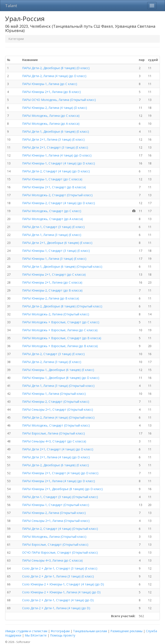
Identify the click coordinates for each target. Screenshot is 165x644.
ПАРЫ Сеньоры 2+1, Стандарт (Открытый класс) (58, 409)
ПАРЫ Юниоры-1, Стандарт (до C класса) (52, 179)
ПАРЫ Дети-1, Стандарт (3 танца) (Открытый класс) (60, 497)
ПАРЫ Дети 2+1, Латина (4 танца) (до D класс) (56, 457)
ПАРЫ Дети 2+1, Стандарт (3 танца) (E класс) (55, 147)
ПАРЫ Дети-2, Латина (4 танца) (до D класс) (54, 76)
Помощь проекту (63, 635)
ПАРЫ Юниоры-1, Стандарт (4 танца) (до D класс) (59, 163)
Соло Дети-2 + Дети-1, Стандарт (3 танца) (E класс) (60, 568)
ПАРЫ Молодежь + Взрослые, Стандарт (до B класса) (62, 338)
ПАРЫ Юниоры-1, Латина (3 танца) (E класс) (54, 259)
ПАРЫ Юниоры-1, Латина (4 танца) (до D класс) (57, 155)
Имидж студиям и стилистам (26, 631)
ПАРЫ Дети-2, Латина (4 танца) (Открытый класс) (58, 417)
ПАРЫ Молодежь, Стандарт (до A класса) (53, 219)
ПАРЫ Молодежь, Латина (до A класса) (51, 124)
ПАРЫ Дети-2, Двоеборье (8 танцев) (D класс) (56, 68)
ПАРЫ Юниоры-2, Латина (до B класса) (51, 298)
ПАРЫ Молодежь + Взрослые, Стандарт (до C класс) (61, 322)
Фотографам (60, 631)
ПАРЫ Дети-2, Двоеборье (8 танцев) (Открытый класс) (62, 306)
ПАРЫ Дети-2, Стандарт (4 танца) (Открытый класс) (60, 529)
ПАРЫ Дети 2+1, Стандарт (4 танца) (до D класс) (58, 449)
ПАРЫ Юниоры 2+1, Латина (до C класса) (52, 282)
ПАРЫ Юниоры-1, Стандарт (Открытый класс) (56, 505)
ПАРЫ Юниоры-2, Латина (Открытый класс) (54, 513)
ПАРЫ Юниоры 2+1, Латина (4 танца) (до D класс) (59, 481)
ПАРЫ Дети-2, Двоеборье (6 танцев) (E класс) (56, 465)
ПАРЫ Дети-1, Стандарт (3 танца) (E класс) (53, 227)
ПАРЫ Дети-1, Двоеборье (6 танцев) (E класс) (56, 131)
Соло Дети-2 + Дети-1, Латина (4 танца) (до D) (56, 608)
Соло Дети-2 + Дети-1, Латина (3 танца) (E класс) (58, 576)
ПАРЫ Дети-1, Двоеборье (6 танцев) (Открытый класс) (62, 267)
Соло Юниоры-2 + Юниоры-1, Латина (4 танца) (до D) (61, 592)
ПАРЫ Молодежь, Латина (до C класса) (51, 116)
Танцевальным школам (90, 631)
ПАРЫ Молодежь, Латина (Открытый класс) (54, 537)
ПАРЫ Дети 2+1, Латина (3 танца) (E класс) (53, 139)
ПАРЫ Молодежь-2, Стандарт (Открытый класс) (57, 195)
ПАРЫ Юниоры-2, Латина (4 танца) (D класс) (55, 108)
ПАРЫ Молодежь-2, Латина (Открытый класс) (56, 314)
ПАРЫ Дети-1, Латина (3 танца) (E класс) (52, 235)
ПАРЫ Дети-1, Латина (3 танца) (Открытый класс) (58, 386)
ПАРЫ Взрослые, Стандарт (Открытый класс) (55, 545)
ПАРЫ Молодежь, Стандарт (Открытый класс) (56, 425)
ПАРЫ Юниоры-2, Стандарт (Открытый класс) (56, 402)
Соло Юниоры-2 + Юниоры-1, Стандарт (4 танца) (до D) (63, 584)
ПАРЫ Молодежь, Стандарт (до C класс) (52, 211)
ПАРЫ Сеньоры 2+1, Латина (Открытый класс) (56, 521)
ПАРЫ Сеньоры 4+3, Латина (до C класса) (52, 560)
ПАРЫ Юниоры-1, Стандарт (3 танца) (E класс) (56, 251)
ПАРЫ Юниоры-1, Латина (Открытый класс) (54, 394)
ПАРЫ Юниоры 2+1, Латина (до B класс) (51, 92)
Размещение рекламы (126, 631)
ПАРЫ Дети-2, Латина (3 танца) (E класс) (52, 362)
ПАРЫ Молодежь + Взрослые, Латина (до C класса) (60, 330)
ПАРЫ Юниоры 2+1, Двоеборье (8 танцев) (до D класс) (62, 489)
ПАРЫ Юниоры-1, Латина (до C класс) (50, 84)
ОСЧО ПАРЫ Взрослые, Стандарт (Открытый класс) (60, 552)
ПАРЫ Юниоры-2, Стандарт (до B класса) (52, 290)
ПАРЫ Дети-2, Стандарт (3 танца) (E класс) (53, 354)
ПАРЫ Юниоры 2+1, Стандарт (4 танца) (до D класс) (60, 473)
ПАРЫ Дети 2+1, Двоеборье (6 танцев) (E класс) (57, 243)
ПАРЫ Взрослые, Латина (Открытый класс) (53, 433)
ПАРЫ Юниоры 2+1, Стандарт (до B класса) (54, 187)
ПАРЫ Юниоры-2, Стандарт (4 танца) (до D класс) (59, 203)
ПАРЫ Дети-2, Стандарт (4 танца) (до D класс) (56, 171)
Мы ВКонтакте (36, 635)
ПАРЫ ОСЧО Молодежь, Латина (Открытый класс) (59, 100)
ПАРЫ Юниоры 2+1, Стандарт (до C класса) (54, 274)
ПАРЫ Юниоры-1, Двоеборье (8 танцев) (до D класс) (61, 378)
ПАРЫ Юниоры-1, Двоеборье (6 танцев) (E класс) (58, 370)
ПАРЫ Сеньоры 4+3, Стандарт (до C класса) (54, 441)
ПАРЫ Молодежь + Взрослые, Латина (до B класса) (60, 346)
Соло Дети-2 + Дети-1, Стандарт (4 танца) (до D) (58, 600)
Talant (11, 6)
